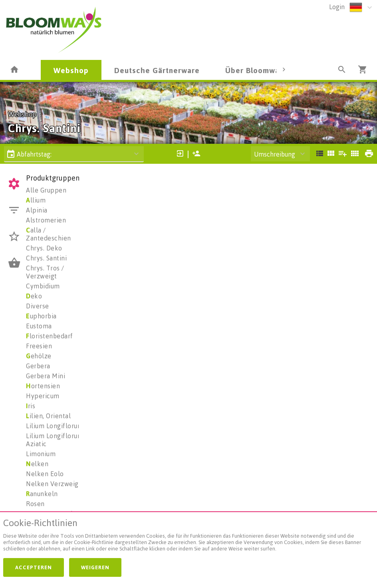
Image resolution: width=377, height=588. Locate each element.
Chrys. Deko (44, 248)
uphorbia (41, 316)
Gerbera (38, 366)
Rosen (35, 504)
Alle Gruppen (46, 190)
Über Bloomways (256, 70)
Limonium (41, 454)
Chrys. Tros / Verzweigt (45, 272)
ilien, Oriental (48, 416)
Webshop (71, 70)
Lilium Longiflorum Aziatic (55, 440)
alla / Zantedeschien (49, 234)
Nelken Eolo (45, 474)
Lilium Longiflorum (55, 426)
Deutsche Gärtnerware (157, 70)
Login (337, 7)
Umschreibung (275, 154)
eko (34, 296)
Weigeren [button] (95, 567)
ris (31, 406)
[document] (188, 537)
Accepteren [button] (34, 567)
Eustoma (39, 326)
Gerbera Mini (46, 376)
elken (37, 464)
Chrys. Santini (46, 258)
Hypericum (43, 396)
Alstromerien (46, 220)
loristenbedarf (50, 336)
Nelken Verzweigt (54, 484)
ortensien (43, 386)
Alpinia (37, 210)
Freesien (39, 346)
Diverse (38, 306)
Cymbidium (43, 286)
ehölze (39, 356)
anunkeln (42, 494)
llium (36, 200)
